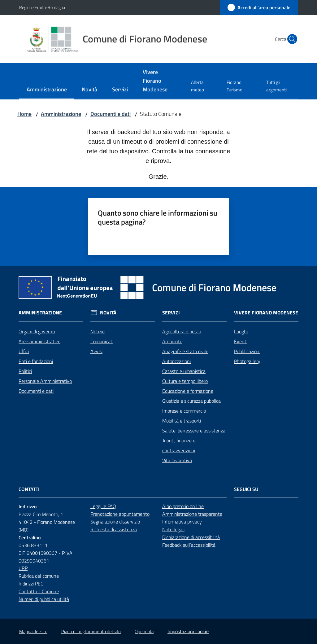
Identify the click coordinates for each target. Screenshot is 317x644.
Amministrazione (61, 114)
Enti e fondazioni (36, 361)
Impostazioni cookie (188, 631)
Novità (108, 313)
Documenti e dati (111, 114)
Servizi (171, 313)
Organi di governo (37, 331)
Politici (25, 371)
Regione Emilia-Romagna (42, 7)
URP (23, 568)
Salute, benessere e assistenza (194, 431)
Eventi (241, 341)
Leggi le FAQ (103, 506)
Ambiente (172, 341)
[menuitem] (47, 90)
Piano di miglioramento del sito (91, 631)
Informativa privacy (182, 522)
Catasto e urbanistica (184, 371)
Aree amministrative (39, 341)
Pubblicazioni (247, 351)
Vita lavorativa (177, 460)
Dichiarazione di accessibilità (191, 537)
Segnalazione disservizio (115, 522)
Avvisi (96, 351)
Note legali (173, 529)
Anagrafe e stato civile (185, 351)
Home (24, 114)
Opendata (144, 631)
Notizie (98, 331)
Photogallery (247, 361)
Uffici (24, 351)
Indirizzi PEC (31, 584)
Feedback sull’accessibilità (189, 545)
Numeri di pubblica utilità (44, 599)
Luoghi (241, 331)
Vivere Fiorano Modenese (266, 313)
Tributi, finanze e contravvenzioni (179, 445)
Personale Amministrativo (45, 381)
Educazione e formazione (188, 391)
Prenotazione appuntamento (120, 514)
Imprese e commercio (184, 411)
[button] (290, 39)
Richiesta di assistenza (114, 529)
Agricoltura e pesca (182, 331)
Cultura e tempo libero (185, 381)
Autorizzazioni (176, 361)
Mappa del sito (33, 631)
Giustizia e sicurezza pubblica (191, 401)
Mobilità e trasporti (182, 421)
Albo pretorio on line (183, 506)
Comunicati (102, 341)
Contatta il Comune (39, 591)
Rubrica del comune (39, 576)
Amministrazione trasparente (192, 514)
